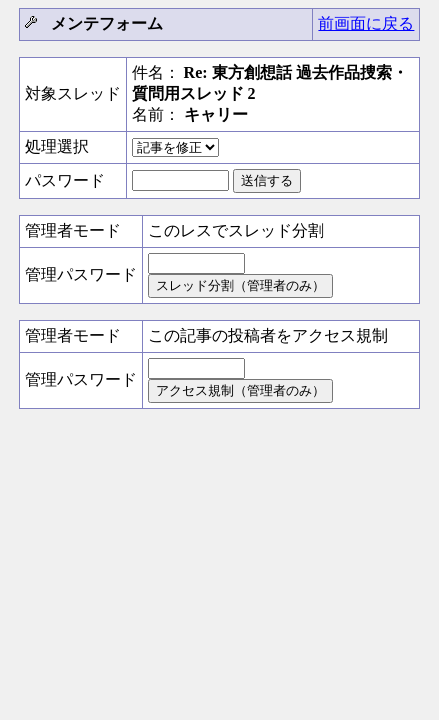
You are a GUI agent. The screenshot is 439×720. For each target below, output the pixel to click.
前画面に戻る (366, 23)
